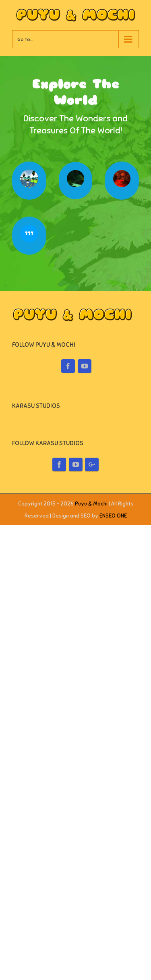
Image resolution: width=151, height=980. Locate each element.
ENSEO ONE (113, 758)
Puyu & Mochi (91, 746)
